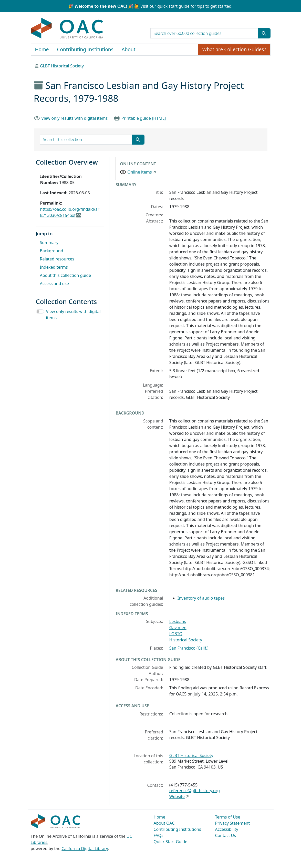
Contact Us (226, 835)
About (129, 49)
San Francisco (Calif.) (189, 648)
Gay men (178, 628)
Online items (139, 172)
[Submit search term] (264, 33)
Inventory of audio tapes (201, 598)
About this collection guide (66, 275)
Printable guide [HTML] (144, 118)
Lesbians (178, 621)
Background (52, 251)
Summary (49, 243)
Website (177, 796)
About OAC (164, 823)
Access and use (55, 284)
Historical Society (186, 640)
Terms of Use (228, 817)
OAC (67, 28)
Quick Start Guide (171, 842)
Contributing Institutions (85, 49)
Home (42, 49)
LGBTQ (176, 634)
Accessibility (227, 829)
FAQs (159, 835)
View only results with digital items (74, 118)
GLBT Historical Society (62, 66)
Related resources (57, 259)
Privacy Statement (233, 823)
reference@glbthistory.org (195, 791)
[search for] (204, 33)
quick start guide (173, 6)
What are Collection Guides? (234, 49)
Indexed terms (54, 267)
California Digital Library (85, 849)
